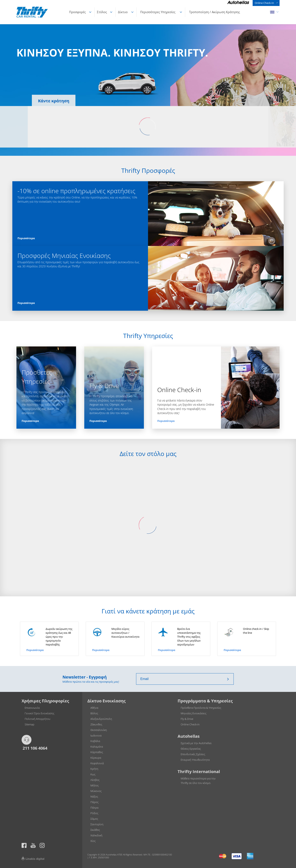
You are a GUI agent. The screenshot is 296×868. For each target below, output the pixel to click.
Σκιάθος (95, 830)
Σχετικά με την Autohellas (196, 743)
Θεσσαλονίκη (99, 730)
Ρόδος (94, 813)
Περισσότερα (26, 238)
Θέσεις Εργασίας (191, 749)
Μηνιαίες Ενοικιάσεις (194, 713)
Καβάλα (95, 741)
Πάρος (94, 802)
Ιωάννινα (96, 735)
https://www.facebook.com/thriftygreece (24, 845)
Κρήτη (94, 769)
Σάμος (94, 819)
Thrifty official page (33, 845)
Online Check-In (264, 3)
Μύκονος (96, 791)
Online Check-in (190, 724)
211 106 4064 (34, 748)
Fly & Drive (187, 719)
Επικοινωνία (32, 708)
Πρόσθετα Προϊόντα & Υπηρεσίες (201, 708)
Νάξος (94, 796)
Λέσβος (95, 780)
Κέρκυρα (96, 758)
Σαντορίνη (97, 824)
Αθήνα (94, 708)
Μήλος (95, 785)
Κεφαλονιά (97, 763)
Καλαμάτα (97, 747)
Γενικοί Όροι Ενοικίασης (39, 713)
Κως (93, 774)
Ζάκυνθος (96, 724)
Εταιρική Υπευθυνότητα (195, 760)
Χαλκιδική (96, 835)
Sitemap (29, 724)
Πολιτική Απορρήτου (38, 719)
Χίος (93, 841)
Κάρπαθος (97, 752)
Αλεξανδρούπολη (101, 719)
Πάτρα (94, 808)
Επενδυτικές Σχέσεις (193, 754)
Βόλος (94, 713)
